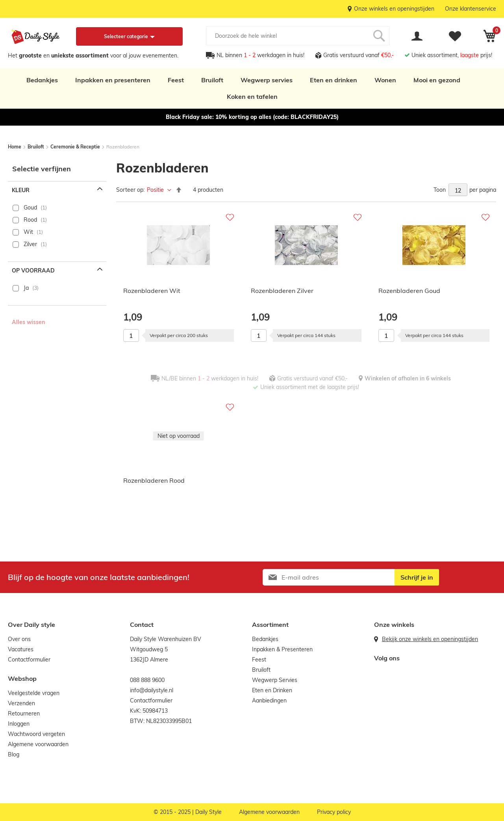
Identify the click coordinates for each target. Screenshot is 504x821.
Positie (156, 190)
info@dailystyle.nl (152, 690)
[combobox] (298, 36)
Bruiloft (212, 80)
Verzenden (21, 703)
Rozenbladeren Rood (154, 480)
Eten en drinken (334, 80)
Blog (14, 754)
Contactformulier (29, 660)
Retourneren (24, 714)
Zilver (30, 244)
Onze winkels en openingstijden (394, 9)
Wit (28, 232)
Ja (26, 288)
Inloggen (19, 724)
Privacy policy (334, 812)
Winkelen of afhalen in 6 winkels (408, 378)
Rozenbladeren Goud (409, 291)
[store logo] (35, 37)
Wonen (385, 80)
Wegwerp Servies (275, 680)
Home (15, 147)
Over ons (19, 639)
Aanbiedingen (269, 701)
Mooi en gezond (437, 80)
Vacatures (21, 649)
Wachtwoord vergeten (36, 734)
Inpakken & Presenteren (282, 649)
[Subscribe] (417, 577)
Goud (30, 208)
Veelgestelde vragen (34, 693)
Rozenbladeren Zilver (282, 291)
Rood (30, 220)
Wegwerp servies (267, 80)
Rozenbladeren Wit (152, 291)
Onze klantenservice (471, 9)
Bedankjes (42, 80)
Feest (176, 80)
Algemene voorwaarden (38, 744)
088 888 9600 (147, 680)
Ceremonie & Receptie (76, 147)
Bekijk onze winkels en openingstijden (430, 639)
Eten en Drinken (272, 690)
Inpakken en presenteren (113, 80)
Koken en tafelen (252, 96)
